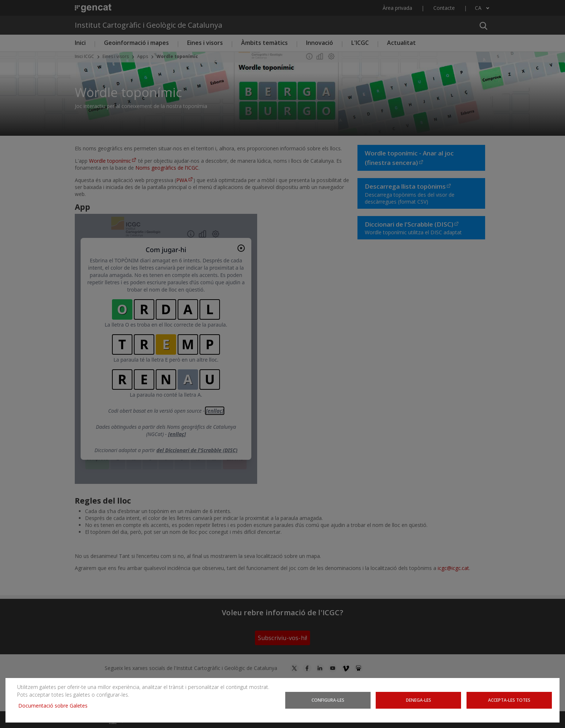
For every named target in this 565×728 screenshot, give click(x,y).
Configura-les (328, 700)
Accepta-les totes (509, 700)
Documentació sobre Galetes (56, 706)
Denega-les (419, 700)
